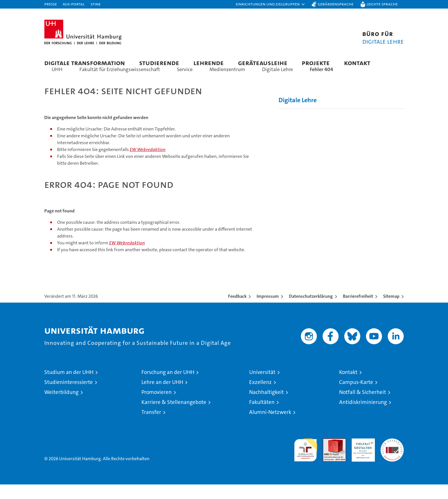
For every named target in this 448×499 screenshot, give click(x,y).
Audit (328, 456)
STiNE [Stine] (96, 4)
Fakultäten (262, 417)
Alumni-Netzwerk (270, 427)
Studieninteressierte (69, 397)
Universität (262, 387)
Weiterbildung (61, 407)
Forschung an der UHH (168, 387)
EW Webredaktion (148, 164)
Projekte (316, 63)
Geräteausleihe (263, 63)
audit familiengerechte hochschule (306, 462)
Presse (51, 4)
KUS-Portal (74, 4)
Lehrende (209, 63)
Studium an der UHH (69, 387)
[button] (271, 4)
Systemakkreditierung (392, 456)
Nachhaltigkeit (266, 407)
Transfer (151, 427)
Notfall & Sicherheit (363, 407)
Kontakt (357, 63)
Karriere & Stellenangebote (174, 417)
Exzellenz (260, 397)
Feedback (237, 311)
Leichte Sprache (382, 4)
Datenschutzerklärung (311, 311)
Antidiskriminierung (363, 417)
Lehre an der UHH (162, 397)
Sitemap (391, 311)
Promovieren (157, 407)
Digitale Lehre (298, 115)
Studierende (159, 63)
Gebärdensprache (336, 4)
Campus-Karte (356, 397)
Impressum (268, 311)
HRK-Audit (362, 456)
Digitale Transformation (85, 63)
